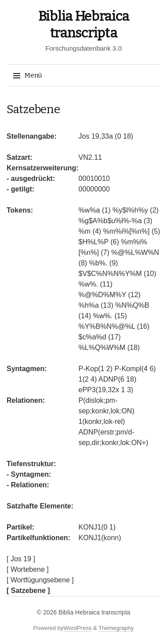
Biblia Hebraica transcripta (94, 612)
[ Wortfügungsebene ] (40, 580)
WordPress (77, 628)
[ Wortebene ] (28, 569)
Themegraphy (116, 628)
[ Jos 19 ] (21, 559)
